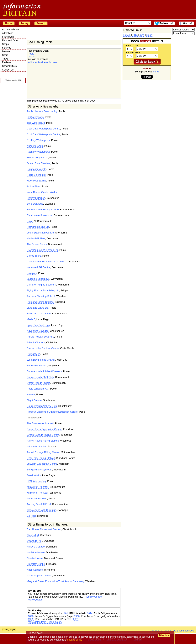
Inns (142, 35)
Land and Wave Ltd (38, 308)
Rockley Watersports (38, 140)
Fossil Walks (34, 475)
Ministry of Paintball (38, 487)
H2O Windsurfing (36, 481)
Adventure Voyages (38, 331)
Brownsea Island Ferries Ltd (42, 250)
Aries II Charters (36, 342)
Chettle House (35, 558)
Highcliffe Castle (36, 564)
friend (156, 72)
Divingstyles (33, 354)
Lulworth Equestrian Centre (42, 464)
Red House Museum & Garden (44, 529)
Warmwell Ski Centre (38, 267)
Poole (31, 54)
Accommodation (10, 29)
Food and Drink (10, 40)
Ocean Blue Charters (38, 163)
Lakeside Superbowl (38, 279)
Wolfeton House (36, 552)
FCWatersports (35, 117)
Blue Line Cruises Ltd (39, 314)
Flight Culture (34, 400)
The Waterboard (36, 123)
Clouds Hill (33, 535)
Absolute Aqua (35, 146)
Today (24, 23)
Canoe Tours (34, 256)
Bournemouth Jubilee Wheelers (44, 371)
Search (41, 23)
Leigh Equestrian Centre (40, 233)
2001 (76, 619)
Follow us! (166, 23)
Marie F (31, 319)
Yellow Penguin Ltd (37, 157)
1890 (31, 616)
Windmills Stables (37, 446)
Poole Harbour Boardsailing (42, 111)
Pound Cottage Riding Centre (43, 452)
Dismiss (164, 635)
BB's (135, 35)
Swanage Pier (34, 541)
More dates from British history (45, 622)
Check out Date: (132, 52)
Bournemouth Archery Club (42, 406)
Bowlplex (32, 273)
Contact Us (8, 70)
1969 (31, 619)
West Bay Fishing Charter (41, 360)
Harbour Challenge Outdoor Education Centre (52, 412)
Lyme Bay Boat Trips (38, 325)
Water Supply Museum (39, 576)
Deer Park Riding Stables (41, 458)
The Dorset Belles (37, 244)
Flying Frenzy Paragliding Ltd (43, 290)
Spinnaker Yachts (37, 169)
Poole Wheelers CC (38, 389)
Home (9, 23)
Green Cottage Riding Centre (43, 435)
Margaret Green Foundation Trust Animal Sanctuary (55, 581)
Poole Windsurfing (37, 498)
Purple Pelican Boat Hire (40, 337)
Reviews (6, 62)
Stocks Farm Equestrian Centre (44, 429)
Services (7, 48)
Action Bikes (34, 186)
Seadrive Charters (37, 366)
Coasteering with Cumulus (41, 510)
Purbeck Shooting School (41, 296)
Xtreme (31, 394)
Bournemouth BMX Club (40, 377)
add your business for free (42, 62)
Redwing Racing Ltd (38, 227)
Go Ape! (31, 516)
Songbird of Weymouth (40, 470)
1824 (90, 613)
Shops (5, 44)
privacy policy (75, 640)
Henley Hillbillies (36, 198)
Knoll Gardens (35, 570)
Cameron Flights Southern (41, 285)
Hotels (127, 35)
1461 (65, 613)
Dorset (31, 57)
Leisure (6, 51)
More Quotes (35, 600)
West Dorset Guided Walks (42, 192)
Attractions (8, 33)
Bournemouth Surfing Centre (43, 209)
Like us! (187, 23)
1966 (77, 616)
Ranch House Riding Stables (43, 441)
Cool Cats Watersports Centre (43, 129)
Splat (30, 221)
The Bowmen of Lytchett (40, 423)
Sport (5, 55)
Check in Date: (132, 45)
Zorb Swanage (35, 204)
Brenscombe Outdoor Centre (43, 348)
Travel (5, 59)
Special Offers (9, 66)
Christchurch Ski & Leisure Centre (46, 262)
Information (8, 37)
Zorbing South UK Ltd (39, 504)
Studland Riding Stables (40, 302)
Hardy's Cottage (36, 547)
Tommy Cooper (94, 597)
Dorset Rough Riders (38, 383)
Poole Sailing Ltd (36, 175)
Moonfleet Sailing (36, 181)
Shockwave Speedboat (40, 215)
